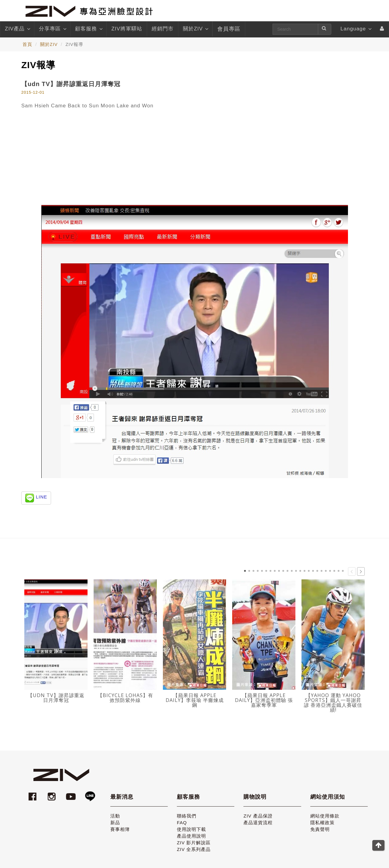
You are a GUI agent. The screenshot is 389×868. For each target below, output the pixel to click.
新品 (115, 823)
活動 (115, 816)
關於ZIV (195, 29)
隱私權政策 (322, 823)
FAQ (182, 823)
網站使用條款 (325, 816)
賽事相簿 (120, 829)
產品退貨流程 (258, 823)
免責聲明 (320, 829)
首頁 (27, 44)
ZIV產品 (17, 29)
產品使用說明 (191, 836)
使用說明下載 (191, 829)
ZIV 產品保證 (258, 816)
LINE (41, 497)
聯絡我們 (187, 816)
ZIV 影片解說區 (194, 843)
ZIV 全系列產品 (194, 849)
